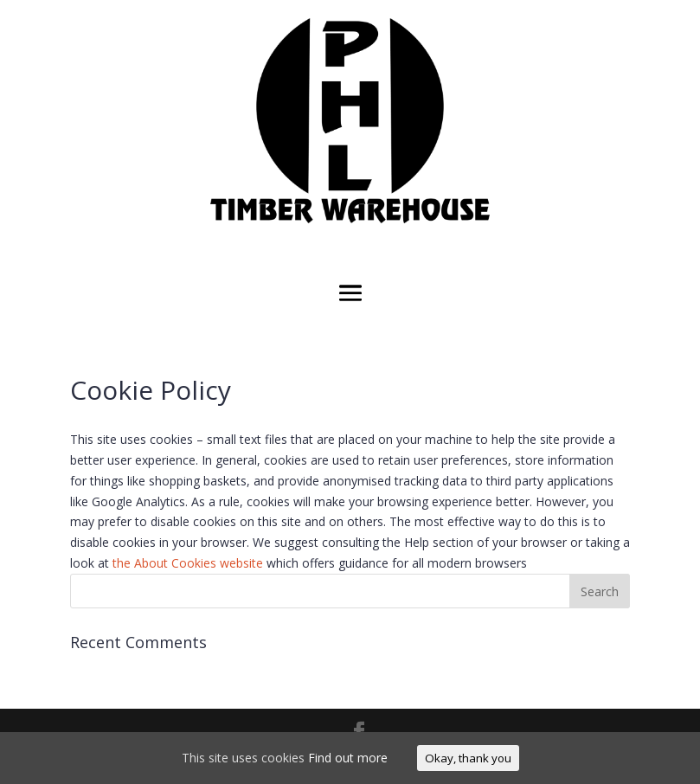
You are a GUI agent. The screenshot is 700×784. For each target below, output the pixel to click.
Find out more (348, 758)
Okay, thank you (468, 758)
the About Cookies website (188, 563)
